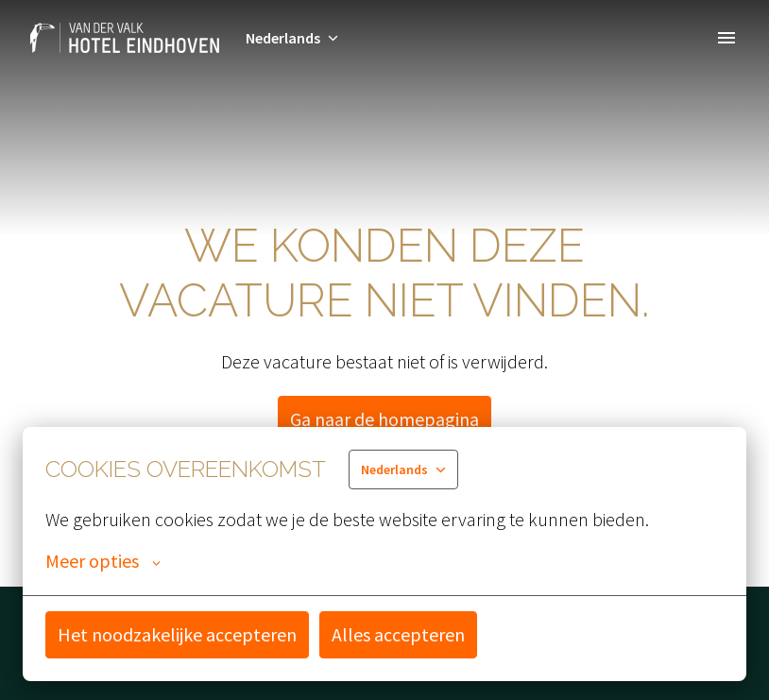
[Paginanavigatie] (726, 38)
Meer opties (103, 561)
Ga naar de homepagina (384, 419)
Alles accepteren (398, 634)
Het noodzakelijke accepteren (177, 634)
